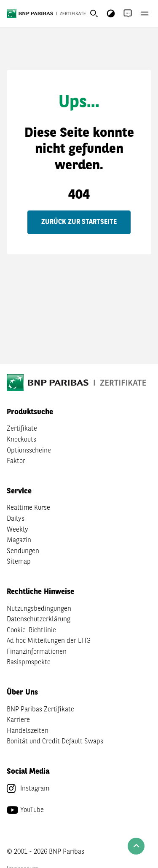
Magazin (19, 541)
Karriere (18, 720)
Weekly (17, 530)
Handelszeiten (28, 731)
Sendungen (23, 551)
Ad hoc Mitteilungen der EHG (49, 641)
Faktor (16, 461)
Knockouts (21, 440)
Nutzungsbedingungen (39, 609)
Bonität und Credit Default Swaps (55, 742)
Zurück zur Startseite (79, 222)
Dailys (16, 519)
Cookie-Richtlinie (31, 631)
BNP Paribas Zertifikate (40, 710)
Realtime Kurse (28, 508)
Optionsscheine (29, 451)
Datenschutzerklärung (39, 620)
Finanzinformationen (37, 652)
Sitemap (19, 562)
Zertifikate (22, 429)
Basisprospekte (29, 663)
